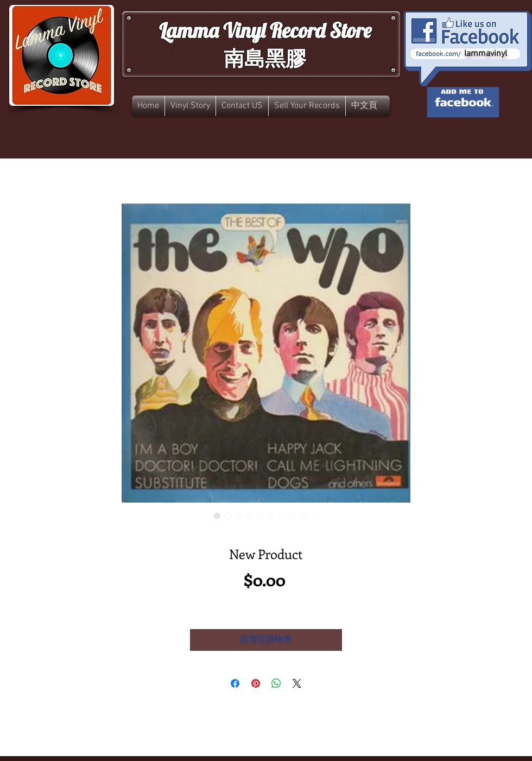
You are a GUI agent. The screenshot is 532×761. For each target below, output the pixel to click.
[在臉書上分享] (235, 683)
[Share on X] (297, 683)
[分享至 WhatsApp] (276, 683)
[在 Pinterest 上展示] (256, 683)
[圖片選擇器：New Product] (217, 516)
